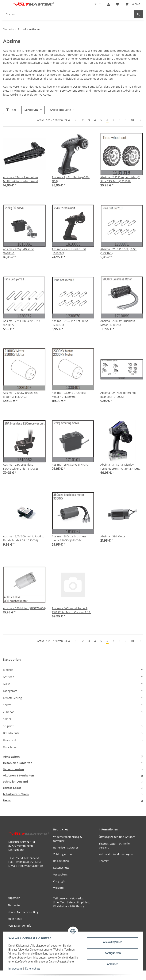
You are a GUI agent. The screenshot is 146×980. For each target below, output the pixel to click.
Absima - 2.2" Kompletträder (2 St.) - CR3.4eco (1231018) (120, 179)
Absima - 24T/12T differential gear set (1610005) (119, 395)
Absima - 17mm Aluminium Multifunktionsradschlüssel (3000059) (20, 179)
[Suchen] (139, 14)
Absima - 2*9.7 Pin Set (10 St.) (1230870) (71, 323)
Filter (11, 110)
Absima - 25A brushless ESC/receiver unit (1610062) (20, 467)
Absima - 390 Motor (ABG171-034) (24, 608)
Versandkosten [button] (13, 769)
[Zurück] (76, 120)
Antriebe (9, 677)
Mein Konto (15, 919)
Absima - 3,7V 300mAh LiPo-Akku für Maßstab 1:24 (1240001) (24, 538)
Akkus (7, 684)
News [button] (7, 801)
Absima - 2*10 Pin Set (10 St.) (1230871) (119, 251)
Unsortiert (10, 740)
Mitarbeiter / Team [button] (16, 794)
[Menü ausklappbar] (5, 2)
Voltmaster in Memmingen (116, 854)
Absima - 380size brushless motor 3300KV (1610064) (69, 538)
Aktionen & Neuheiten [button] (19, 776)
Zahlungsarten (63, 854)
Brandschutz (11, 733)
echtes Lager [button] (12, 788)
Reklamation (61, 861)
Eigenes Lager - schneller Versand (115, 845)
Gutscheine (10, 747)
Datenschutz (34, 969)
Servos (7, 705)
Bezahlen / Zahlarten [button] (18, 763)
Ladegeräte (10, 691)
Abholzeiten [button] (11, 757)
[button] (109, 4)
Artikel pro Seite (61, 110)
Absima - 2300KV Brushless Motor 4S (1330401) (69, 395)
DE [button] (96, 4)
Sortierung (31, 110)
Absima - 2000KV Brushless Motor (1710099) (118, 323)
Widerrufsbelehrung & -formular (68, 839)
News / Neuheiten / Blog (23, 912)
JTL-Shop (126, 975)
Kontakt (104, 861)
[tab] (73, 757)
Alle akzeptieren (112, 942)
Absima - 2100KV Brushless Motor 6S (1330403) (20, 395)
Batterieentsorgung (66, 847)
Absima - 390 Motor (113, 536)
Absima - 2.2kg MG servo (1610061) (19, 251)
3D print (8, 726)
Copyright (59, 881)
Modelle (8, 670)
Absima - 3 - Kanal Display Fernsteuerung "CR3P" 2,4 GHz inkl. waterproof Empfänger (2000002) (120, 467)
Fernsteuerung (12, 698)
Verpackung (61, 874)
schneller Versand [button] (15, 782)
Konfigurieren (112, 953)
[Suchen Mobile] (69, 14)
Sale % (7, 719)
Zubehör (8, 712)
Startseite (14, 905)
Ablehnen (112, 964)
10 (132, 120)
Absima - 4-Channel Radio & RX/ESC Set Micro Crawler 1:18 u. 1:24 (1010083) (73, 610)
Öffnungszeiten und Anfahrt (117, 837)
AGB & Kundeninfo (19, 926)
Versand (58, 888)
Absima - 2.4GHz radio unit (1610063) (69, 251)
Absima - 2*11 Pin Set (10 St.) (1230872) (21, 323)
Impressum (16, 969)
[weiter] (140, 120)
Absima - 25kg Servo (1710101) (71, 465)
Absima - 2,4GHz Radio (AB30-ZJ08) (71, 179)
